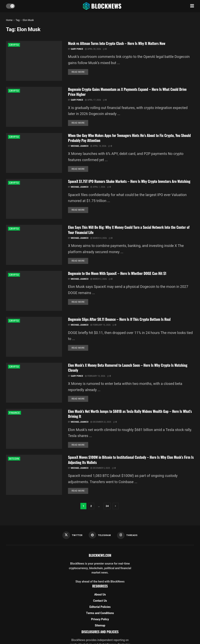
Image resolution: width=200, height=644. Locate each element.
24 (107, 506)
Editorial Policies (100, 607)
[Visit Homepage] (103, 6)
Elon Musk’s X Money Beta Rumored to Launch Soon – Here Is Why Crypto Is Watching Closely (128, 368)
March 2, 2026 (99, 279)
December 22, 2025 (101, 422)
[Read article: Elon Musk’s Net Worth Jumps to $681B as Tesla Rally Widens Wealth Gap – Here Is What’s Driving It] (34, 429)
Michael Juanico (80, 146)
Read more (80, 72)
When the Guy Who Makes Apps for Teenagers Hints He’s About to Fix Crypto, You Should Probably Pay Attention (129, 138)
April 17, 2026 (93, 100)
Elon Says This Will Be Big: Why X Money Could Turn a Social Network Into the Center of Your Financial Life (129, 230)
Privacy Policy (100, 619)
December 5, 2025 (100, 468)
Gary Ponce (77, 49)
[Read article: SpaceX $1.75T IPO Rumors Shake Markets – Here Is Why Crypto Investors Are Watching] (34, 199)
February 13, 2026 (95, 376)
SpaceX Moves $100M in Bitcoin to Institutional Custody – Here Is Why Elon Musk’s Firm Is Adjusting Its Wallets (131, 460)
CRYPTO (14, 45)
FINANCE (14, 413)
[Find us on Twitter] (72, 535)
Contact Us (100, 601)
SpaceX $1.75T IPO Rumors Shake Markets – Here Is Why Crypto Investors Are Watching (129, 181)
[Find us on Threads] (127, 535)
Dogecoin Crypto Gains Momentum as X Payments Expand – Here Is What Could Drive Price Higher (127, 92)
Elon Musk (28, 20)
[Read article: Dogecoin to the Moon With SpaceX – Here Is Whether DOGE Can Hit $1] (34, 291)
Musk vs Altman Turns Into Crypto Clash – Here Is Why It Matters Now (117, 43)
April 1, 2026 (98, 187)
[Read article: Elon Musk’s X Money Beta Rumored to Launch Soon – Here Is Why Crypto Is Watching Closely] (34, 383)
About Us (100, 595)
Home (9, 20)
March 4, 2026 (99, 238)
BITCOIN (14, 459)
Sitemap (100, 626)
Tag (17, 20)
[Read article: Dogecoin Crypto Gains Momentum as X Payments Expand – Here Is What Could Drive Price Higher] (34, 107)
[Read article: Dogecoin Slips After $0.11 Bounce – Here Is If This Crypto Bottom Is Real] (34, 337)
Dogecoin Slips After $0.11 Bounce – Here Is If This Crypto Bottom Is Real (119, 319)
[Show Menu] (192, 6)
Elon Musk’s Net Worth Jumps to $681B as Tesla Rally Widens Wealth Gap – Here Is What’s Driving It (130, 414)
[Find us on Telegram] (100, 535)
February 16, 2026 (100, 325)
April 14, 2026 (98, 146)
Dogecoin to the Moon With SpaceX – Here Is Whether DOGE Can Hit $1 (117, 273)
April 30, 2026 (93, 49)
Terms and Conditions (100, 613)
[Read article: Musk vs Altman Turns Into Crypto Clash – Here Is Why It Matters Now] (34, 61)
